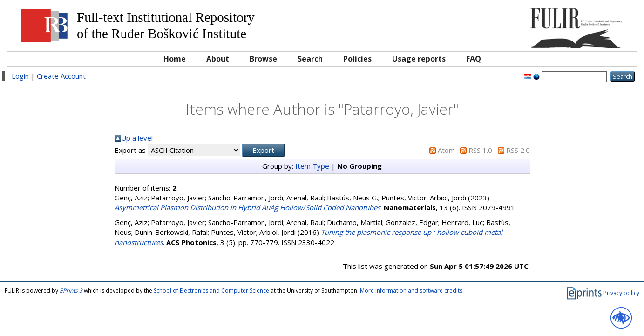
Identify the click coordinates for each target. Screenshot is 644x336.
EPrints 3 (71, 291)
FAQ (474, 59)
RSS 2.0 (518, 150)
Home (175, 59)
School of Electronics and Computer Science (211, 291)
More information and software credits (411, 291)
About (218, 59)
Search (310, 59)
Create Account (61, 76)
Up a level (137, 138)
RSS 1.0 (480, 150)
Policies (357, 59)
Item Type (312, 166)
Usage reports (419, 59)
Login (20, 76)
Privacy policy (621, 292)
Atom (446, 150)
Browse (263, 59)
